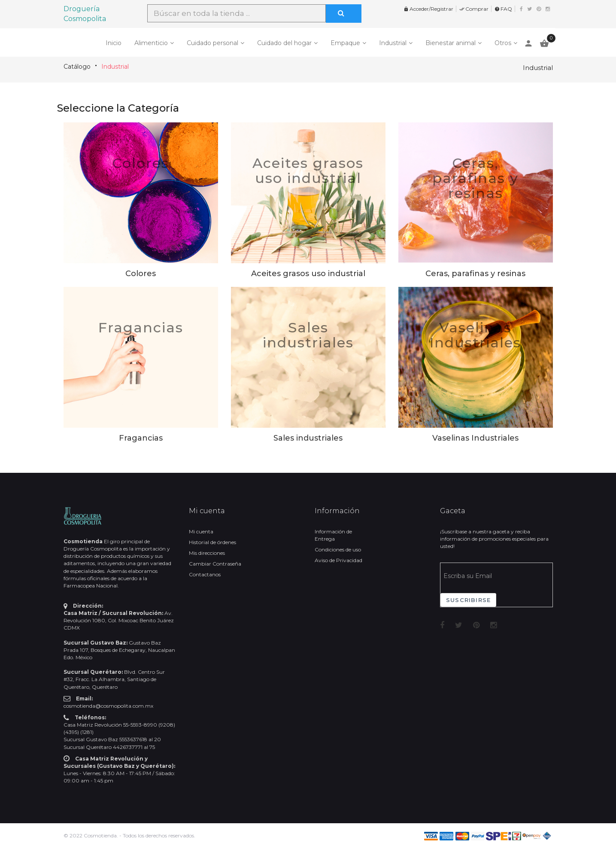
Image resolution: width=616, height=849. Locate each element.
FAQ (503, 9)
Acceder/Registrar (428, 9)
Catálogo (77, 67)
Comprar (474, 9)
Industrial (393, 43)
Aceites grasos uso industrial (308, 170)
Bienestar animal (451, 43)
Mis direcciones (207, 553)
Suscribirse (468, 600)
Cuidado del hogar (284, 43)
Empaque (345, 43)
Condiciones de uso (338, 549)
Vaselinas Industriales (475, 335)
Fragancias (141, 327)
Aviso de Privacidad (338, 560)
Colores (141, 163)
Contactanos (205, 574)
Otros (503, 43)
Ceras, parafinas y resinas (475, 178)
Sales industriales (308, 335)
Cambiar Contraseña (215, 564)
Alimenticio (151, 43)
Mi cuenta (201, 531)
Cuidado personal (212, 43)
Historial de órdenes (212, 542)
